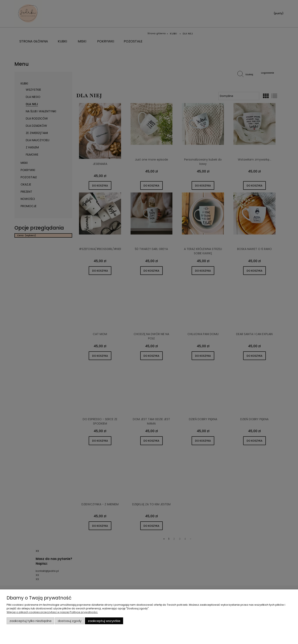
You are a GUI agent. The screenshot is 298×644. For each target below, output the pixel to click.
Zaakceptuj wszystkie (104, 621)
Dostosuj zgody (70, 621)
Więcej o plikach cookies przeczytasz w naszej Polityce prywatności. (52, 612)
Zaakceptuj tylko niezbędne (31, 621)
